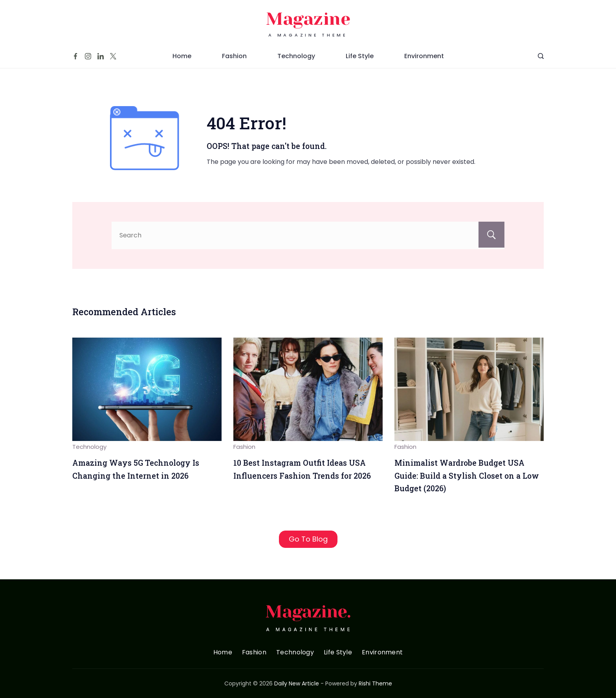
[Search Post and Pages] (541, 56)
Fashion (234, 56)
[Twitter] (113, 56)
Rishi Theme (375, 683)
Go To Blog (308, 539)
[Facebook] (75, 56)
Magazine (308, 19)
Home (182, 56)
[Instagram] (88, 56)
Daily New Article (297, 683)
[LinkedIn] (101, 56)
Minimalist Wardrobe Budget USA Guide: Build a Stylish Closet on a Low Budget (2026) (467, 476)
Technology (296, 56)
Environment (424, 56)
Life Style (360, 56)
